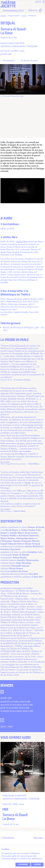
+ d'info (22, 783)
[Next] (39, 100)
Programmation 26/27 (13, 10)
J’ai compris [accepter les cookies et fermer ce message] (23, 865)
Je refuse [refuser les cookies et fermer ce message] (37, 865)
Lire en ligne (9, 461)
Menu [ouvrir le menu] (40, 2)
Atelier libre (22, 240)
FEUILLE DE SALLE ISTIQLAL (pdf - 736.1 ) (24, 328)
